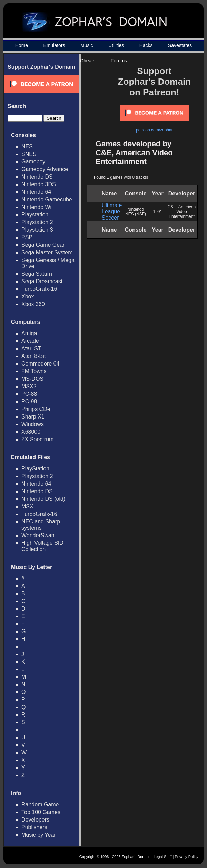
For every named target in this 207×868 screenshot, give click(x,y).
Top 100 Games (41, 812)
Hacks (146, 45)
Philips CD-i (36, 409)
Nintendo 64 (36, 192)
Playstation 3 (37, 230)
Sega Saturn (37, 274)
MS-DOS (32, 379)
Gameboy (33, 162)
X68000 (31, 432)
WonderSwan (38, 535)
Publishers (34, 827)
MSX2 (29, 386)
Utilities (116, 45)
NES (27, 146)
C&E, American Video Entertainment (182, 212)
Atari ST (31, 348)
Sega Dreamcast (42, 281)
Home (22, 45)
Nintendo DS (37, 177)
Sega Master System (47, 252)
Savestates (180, 45)
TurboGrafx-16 (39, 289)
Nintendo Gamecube (47, 199)
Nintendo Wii (37, 207)
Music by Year (39, 835)
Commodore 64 (40, 364)
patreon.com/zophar (154, 130)
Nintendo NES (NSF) (136, 212)
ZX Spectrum (37, 439)
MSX (27, 506)
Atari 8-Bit (33, 356)
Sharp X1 (33, 417)
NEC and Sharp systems (41, 525)
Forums (119, 61)
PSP (27, 237)
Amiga (29, 333)
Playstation (35, 215)
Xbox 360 (33, 304)
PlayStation (35, 469)
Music (87, 45)
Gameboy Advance (45, 169)
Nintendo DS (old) (43, 499)
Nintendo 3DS (39, 184)
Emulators (54, 45)
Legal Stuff (162, 857)
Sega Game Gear (43, 245)
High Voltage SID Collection (42, 546)
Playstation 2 (37, 222)
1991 (158, 212)
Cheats (88, 61)
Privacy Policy (187, 857)
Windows (33, 424)
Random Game (40, 805)
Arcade (30, 341)
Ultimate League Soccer (112, 211)
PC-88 (29, 394)
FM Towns (34, 371)
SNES (29, 154)
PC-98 (29, 401)
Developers (35, 820)
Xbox (28, 297)
